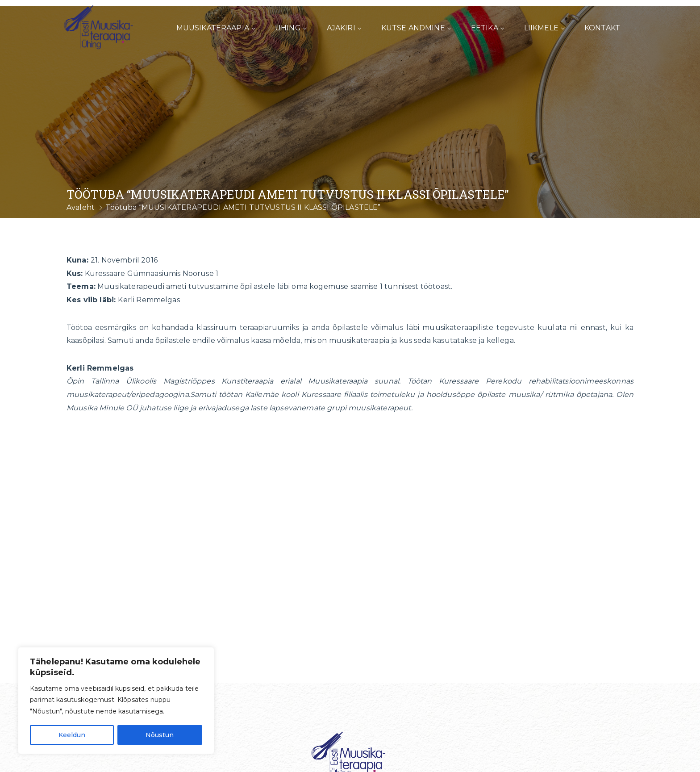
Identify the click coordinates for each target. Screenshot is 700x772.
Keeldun (72, 735)
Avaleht (81, 207)
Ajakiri (341, 28)
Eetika (485, 28)
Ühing (288, 28)
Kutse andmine (413, 28)
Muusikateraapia (213, 28)
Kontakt (602, 28)
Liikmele (541, 28)
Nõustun (160, 735)
